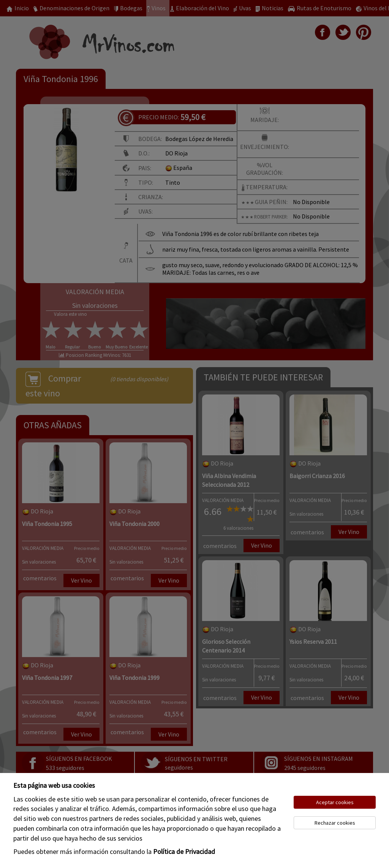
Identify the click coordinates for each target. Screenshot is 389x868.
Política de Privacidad (184, 851)
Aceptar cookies (335, 802)
